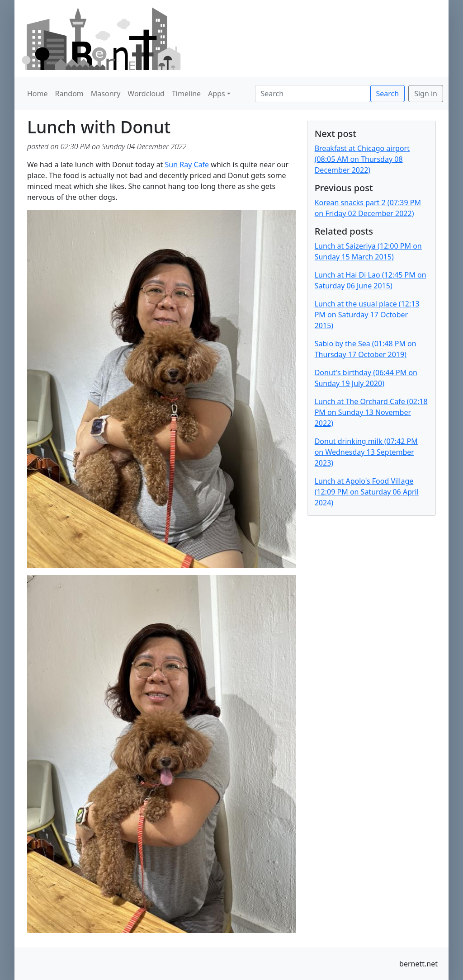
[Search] (313, 94)
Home (38, 94)
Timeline (186, 94)
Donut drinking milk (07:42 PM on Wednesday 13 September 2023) (366, 452)
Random (69, 94)
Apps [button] (217, 94)
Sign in (426, 94)
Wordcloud (146, 94)
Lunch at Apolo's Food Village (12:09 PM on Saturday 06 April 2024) (367, 492)
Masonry (106, 94)
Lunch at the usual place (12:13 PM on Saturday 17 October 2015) (367, 315)
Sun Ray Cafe (187, 165)
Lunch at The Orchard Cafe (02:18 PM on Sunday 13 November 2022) (371, 412)
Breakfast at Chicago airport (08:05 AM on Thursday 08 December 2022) (362, 159)
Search (388, 94)
